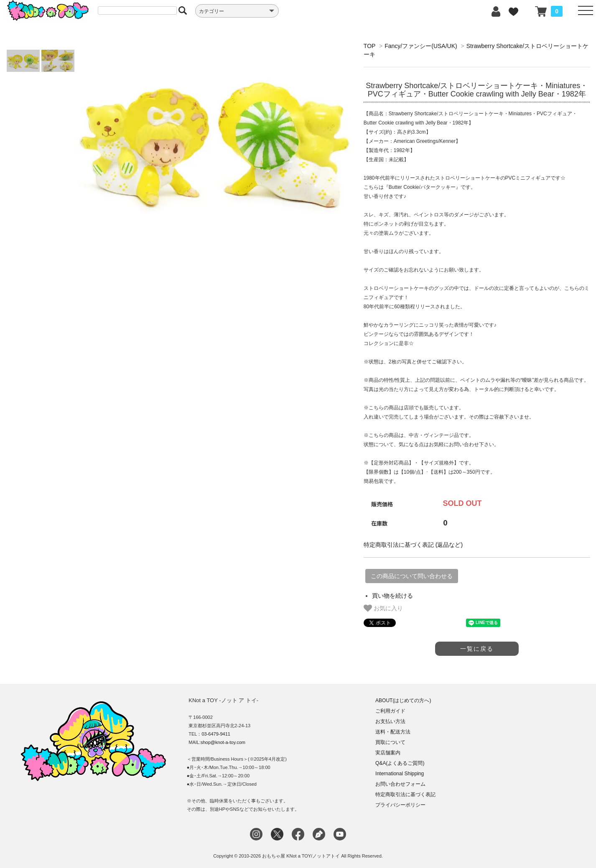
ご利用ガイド (390, 711)
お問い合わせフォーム (400, 784)
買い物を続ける (392, 596)
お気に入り (383, 608)
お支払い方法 (390, 721)
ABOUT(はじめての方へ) (403, 700)
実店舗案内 (388, 753)
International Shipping (400, 774)
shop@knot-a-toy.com (223, 742)
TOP (369, 46)
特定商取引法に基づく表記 (405, 794)
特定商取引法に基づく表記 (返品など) (413, 545)
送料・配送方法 (393, 732)
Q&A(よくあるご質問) (400, 763)
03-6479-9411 (216, 734)
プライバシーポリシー (400, 805)
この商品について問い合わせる (412, 576)
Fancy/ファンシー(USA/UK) (421, 46)
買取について (390, 742)
